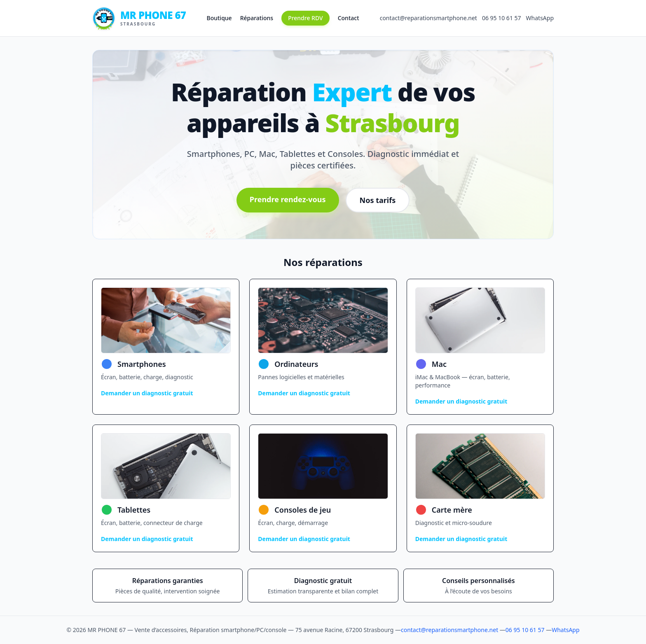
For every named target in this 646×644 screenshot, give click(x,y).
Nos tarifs (378, 200)
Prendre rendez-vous (288, 199)
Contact (349, 18)
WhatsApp (540, 18)
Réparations (257, 18)
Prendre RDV (305, 18)
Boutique (219, 18)
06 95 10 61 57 (502, 18)
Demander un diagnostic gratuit (147, 393)
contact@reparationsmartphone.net (428, 18)
